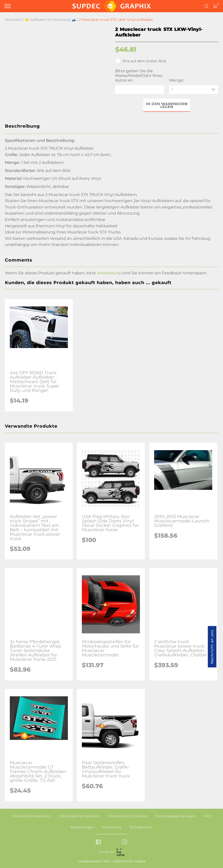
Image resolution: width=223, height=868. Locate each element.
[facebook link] (98, 842)
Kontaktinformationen (31, 816)
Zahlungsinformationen (79, 816)
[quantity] (194, 90)
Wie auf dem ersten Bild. (141, 61)
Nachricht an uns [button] (212, 647)
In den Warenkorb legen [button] (167, 105)
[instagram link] (125, 842)
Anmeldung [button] (109, 273)
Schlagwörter (141, 827)
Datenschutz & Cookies (128, 816)
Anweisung (112, 827)
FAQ (207, 816)
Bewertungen (82, 827)
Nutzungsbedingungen (175, 816)
